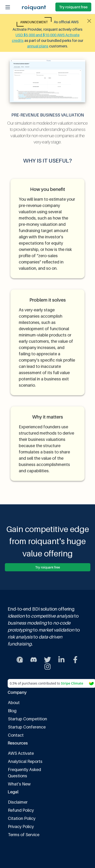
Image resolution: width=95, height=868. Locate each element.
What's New (19, 784)
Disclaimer (18, 802)
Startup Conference (27, 727)
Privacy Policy (21, 826)
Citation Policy (22, 818)
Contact (16, 735)
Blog (12, 711)
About (14, 703)
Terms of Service (24, 835)
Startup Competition (27, 719)
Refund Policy (21, 810)
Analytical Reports (25, 761)
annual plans (38, 46)
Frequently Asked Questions (24, 773)
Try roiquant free (73, 7)
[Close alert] (89, 21)
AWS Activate (21, 753)
